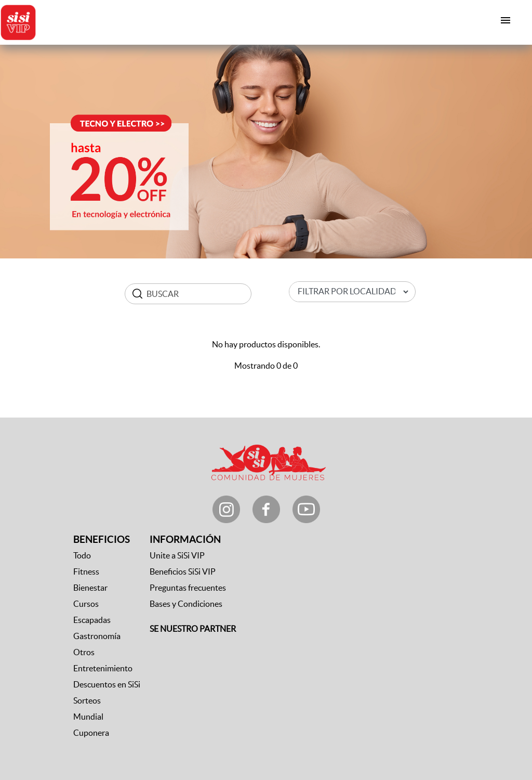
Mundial (88, 717)
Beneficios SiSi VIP (183, 571)
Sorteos (87, 700)
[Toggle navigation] (506, 20)
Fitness (86, 571)
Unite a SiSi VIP (177, 555)
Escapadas (92, 620)
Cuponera (91, 733)
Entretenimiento (103, 668)
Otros (84, 652)
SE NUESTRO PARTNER (193, 629)
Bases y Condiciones (186, 604)
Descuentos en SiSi (107, 684)
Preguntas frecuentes (188, 588)
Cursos (86, 604)
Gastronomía (97, 636)
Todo (82, 555)
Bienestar (90, 588)
